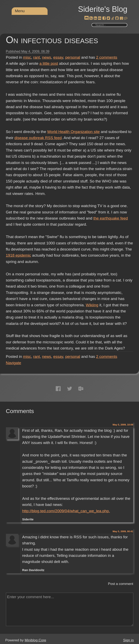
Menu (20, 11)
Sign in (128, 640)
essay (58, 57)
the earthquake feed (111, 218)
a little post (49, 63)
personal (73, 57)
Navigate (14, 363)
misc (27, 57)
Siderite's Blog (103, 9)
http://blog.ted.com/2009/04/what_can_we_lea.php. (66, 511)
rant (37, 57)
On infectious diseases (52, 40)
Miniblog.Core (35, 640)
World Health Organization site (73, 132)
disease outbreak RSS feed (38, 138)
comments (107, 57)
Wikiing (92, 305)
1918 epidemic (19, 255)
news (47, 57)
